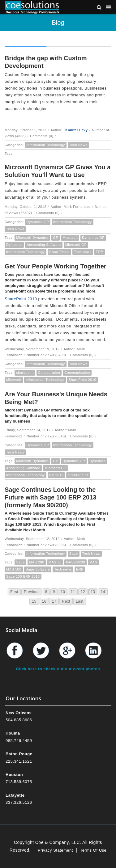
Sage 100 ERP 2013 (23, 576)
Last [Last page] (80, 601)
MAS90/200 (75, 562)
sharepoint (25, 373)
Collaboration (49, 373)
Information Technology (46, 145)
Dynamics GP (38, 222)
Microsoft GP (76, 245)
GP (56, 238)
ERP (100, 252)
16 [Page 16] (44, 601)
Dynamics (14, 245)
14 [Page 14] (103, 592)
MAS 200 (37, 562)
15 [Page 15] (34, 601)
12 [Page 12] (83, 592)
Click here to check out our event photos (58, 669)
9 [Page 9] (54, 592)
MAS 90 (55, 562)
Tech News (78, 145)
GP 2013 (56, 475)
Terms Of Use (93, 850)
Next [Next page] (66, 601)
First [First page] (14, 592)
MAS (93, 562)
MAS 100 (14, 569)
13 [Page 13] (93, 592)
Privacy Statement (55, 850)
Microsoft (70, 238)
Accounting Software (44, 245)
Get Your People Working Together (56, 266)
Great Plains (60, 252)
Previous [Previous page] (32, 592)
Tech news (83, 252)
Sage (74, 554)
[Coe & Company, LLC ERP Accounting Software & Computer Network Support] (32, 7)
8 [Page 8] (46, 592)
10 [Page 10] (63, 592)
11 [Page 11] (73, 592)
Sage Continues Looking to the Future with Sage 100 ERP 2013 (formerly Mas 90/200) (50, 497)
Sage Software (38, 569)
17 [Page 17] (54, 601)
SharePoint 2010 (21, 299)
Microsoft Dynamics (32, 238)
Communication (77, 373)
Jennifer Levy (76, 130)
